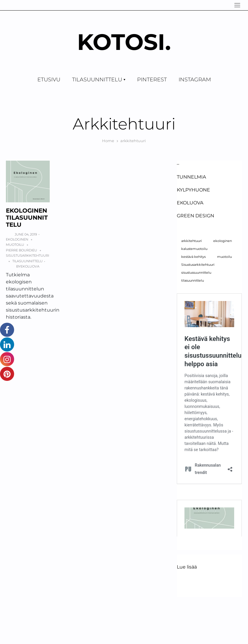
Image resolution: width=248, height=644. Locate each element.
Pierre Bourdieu (21, 250)
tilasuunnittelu (28, 261)
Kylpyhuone (193, 190)
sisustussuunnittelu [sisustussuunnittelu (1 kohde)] (196, 273)
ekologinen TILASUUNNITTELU (27, 218)
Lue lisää (187, 567)
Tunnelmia (191, 177)
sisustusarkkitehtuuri (28, 255)
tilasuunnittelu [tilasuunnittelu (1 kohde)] (193, 281)
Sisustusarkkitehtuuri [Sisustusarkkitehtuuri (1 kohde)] (198, 265)
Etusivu (49, 80)
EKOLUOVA (190, 203)
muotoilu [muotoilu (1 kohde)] (224, 257)
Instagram (195, 80)
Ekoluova (30, 266)
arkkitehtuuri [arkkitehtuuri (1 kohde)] (192, 241)
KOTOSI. (124, 42)
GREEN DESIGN (195, 216)
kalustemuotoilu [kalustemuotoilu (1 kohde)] (194, 249)
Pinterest (152, 80)
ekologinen (17, 239)
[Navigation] (237, 5)
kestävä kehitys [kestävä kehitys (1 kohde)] (193, 257)
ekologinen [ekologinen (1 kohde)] (223, 241)
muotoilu (15, 245)
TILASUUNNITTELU (97, 80)
